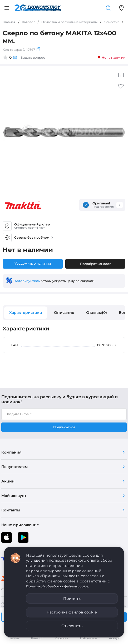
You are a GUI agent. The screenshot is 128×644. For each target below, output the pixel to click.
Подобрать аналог (95, 264)
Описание (64, 313)
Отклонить (72, 626)
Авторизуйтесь (27, 281)
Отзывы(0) (97, 313)
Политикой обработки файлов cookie (57, 586)
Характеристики (26, 313)
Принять (72, 598)
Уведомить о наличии (33, 263)
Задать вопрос (33, 57)
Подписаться (64, 427)
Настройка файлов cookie (72, 612)
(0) (15, 57)
